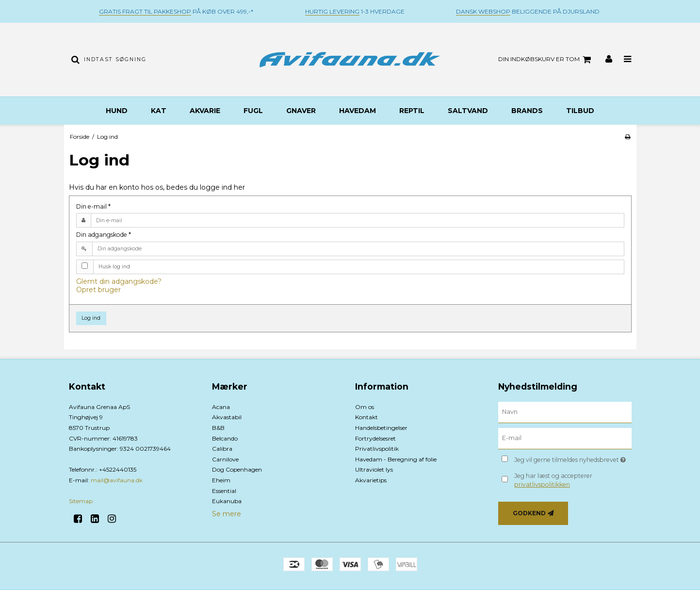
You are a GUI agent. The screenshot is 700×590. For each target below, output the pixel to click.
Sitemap (81, 501)
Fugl (253, 111)
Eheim (221, 480)
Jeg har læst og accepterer (553, 480)
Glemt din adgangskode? (119, 281)
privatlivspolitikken (542, 484)
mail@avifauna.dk (117, 480)
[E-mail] (565, 438)
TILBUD (580, 111)
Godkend (529, 513)
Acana (221, 407)
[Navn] (565, 412)
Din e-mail (93, 206)
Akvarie (205, 111)
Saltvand (468, 111)
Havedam (358, 111)
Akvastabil (227, 417)
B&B (218, 428)
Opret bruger (98, 290)
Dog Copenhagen (237, 469)
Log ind (91, 318)
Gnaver (301, 111)
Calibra (222, 449)
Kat (159, 111)
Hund (117, 111)
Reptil (412, 111)
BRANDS (527, 111)
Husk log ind (114, 267)
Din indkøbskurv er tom (546, 60)
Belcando (225, 438)
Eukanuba (227, 501)
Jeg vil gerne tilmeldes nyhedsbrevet (573, 458)
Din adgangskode (104, 235)
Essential (224, 491)
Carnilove (225, 459)
